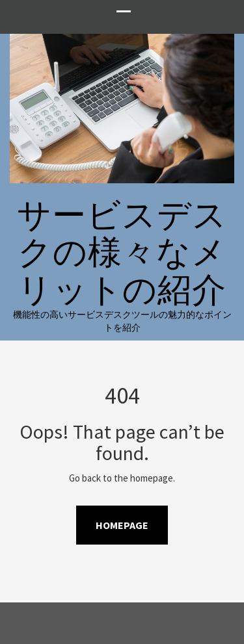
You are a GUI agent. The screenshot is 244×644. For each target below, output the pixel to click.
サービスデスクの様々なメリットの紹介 (122, 252)
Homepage (122, 525)
